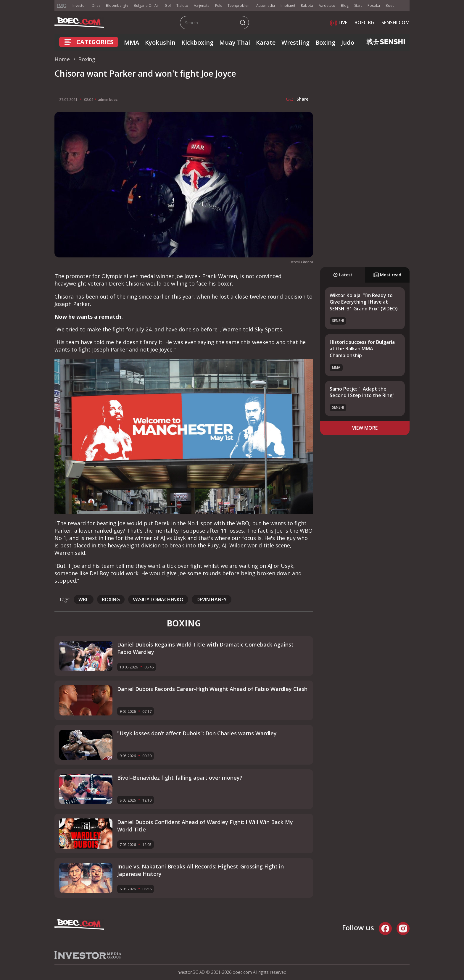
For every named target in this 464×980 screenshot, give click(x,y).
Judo (348, 42)
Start (358, 5)
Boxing (325, 42)
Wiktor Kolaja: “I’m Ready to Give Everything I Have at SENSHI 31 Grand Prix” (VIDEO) (364, 302)
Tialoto (182, 5)
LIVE (339, 22)
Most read (387, 275)
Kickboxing (197, 42)
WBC (84, 599)
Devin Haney (212, 599)
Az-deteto (327, 5)
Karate (266, 42)
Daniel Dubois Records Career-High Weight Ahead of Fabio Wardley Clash (212, 689)
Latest (343, 275)
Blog (345, 5)
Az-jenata (202, 5)
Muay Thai (235, 42)
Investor (79, 5)
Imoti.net (288, 5)
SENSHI (338, 321)
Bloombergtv (117, 5)
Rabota (307, 5)
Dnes (96, 5)
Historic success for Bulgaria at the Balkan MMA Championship (362, 349)
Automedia (266, 5)
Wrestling (295, 42)
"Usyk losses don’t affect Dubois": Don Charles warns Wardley (197, 733)
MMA (132, 42)
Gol (168, 5)
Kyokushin (160, 42)
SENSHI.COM (395, 22)
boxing (111, 599)
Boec (390, 5)
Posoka (374, 5)
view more (365, 428)
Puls (219, 5)
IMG (62, 6)
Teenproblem (239, 5)
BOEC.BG (364, 22)
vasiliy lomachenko (158, 599)
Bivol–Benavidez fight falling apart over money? (180, 778)
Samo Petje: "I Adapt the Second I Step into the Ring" (362, 392)
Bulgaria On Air (146, 5)
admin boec (108, 100)
